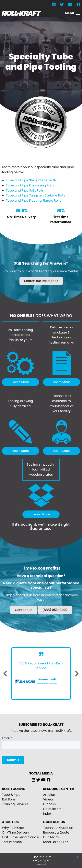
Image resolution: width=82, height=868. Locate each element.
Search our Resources (41, 281)
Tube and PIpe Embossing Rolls (30, 185)
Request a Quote (56, 832)
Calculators (52, 809)
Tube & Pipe (11, 795)
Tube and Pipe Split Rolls (25, 190)
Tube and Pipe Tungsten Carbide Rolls (35, 195)
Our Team (51, 837)
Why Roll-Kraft (13, 828)
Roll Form (9, 799)
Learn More (20, 382)
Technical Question (58, 828)
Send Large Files (56, 842)
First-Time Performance (20, 837)
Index (47, 814)
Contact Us (24, 610)
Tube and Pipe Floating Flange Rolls (33, 201)
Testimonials (12, 842)
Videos (48, 799)
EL (79, 857)
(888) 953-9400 (55, 610)
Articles (49, 795)
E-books (49, 804)
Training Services (15, 804)
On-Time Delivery (16, 832)
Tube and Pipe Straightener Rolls (31, 180)
